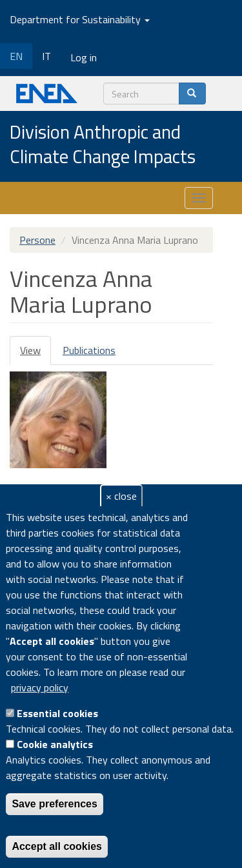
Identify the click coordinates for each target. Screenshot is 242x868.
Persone (37, 240)
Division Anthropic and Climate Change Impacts (103, 145)
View (35, 354)
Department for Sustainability (80, 19)
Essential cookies (57, 713)
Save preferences (55, 804)
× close (121, 496)
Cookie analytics (55, 744)
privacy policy (40, 687)
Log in (84, 57)
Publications (89, 350)
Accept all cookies (57, 846)
